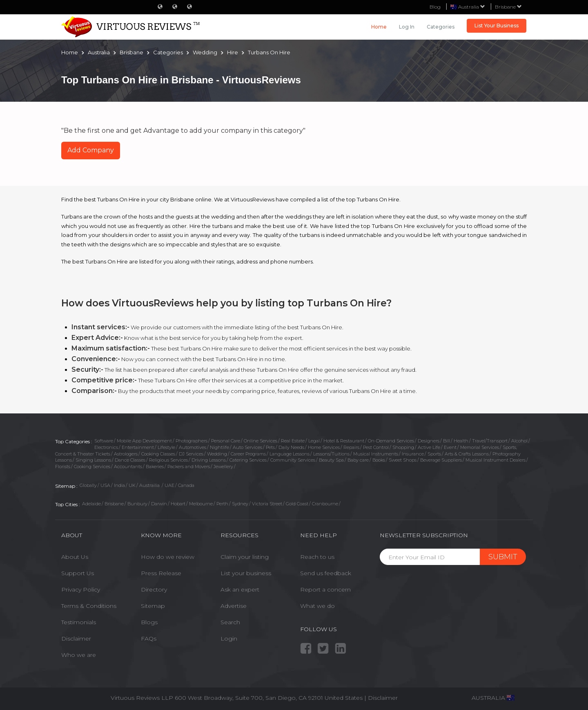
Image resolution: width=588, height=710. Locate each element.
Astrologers (126, 454)
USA (105, 485)
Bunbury (137, 504)
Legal (314, 441)
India (119, 485)
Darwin (159, 504)
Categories (441, 27)
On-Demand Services (391, 441)
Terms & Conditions (89, 606)
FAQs (149, 639)
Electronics (106, 447)
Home (379, 27)
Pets (270, 447)
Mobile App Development (144, 441)
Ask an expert (240, 589)
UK (132, 485)
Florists (63, 467)
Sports (434, 454)
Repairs (351, 447)
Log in (407, 27)
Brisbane (508, 7)
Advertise (234, 606)
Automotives (193, 447)
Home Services (324, 447)
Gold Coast (297, 504)
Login (229, 639)
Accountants (128, 467)
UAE (169, 485)
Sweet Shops (403, 460)
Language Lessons (290, 454)
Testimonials (79, 622)
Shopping (403, 447)
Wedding (217, 454)
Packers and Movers (189, 467)
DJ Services (191, 454)
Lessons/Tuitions (331, 454)
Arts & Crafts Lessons (467, 454)
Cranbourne (325, 504)
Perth (222, 504)
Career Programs (248, 454)
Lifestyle (166, 447)
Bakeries (155, 467)
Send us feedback (326, 573)
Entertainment (138, 447)
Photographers (192, 441)
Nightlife (219, 447)
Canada (186, 485)
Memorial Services (480, 447)
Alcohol (519, 441)
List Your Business (497, 26)
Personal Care (226, 441)
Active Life (429, 447)
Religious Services (168, 460)
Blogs (149, 622)
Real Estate (293, 441)
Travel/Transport (490, 441)
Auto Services (247, 447)
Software (104, 441)
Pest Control (376, 447)
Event (450, 447)
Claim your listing (245, 557)
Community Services (293, 460)
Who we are (79, 655)
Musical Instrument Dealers (496, 460)
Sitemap (153, 606)
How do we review (168, 557)
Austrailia (150, 485)
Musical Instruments (376, 454)
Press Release (161, 573)
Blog (435, 7)
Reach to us (317, 557)
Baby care (358, 460)
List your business (246, 573)
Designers (429, 441)
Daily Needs (291, 447)
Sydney (240, 504)
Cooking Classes (158, 454)
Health (461, 441)
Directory (154, 589)
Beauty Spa (331, 460)
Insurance (413, 454)
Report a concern (325, 589)
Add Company (91, 150)
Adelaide (91, 504)
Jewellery (223, 467)
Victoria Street (267, 504)
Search (230, 622)
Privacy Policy (81, 589)
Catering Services (248, 460)
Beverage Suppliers (441, 460)
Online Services (261, 441)
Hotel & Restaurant (344, 441)
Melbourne (201, 504)
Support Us (78, 573)
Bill (447, 441)
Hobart (178, 504)
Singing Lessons (93, 460)
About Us (75, 557)
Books (379, 460)
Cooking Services (92, 467)
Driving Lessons (209, 460)
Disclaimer (76, 639)
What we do (317, 606)
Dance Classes (130, 460)
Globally (88, 485)
